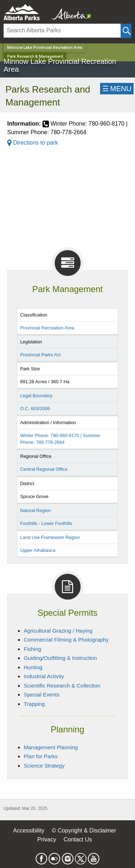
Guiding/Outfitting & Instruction (60, 658)
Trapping (34, 704)
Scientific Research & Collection (62, 686)
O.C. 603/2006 (35, 409)
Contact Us (78, 839)
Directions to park (33, 143)
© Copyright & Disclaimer (84, 831)
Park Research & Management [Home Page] (35, 57)
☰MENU (117, 89)
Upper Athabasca (38, 550)
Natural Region (35, 510)
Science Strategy (44, 766)
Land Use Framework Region (50, 537)
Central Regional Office (44, 469)
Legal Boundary (36, 396)
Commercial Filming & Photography (66, 640)
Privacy (46, 839)
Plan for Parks (41, 756)
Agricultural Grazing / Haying (58, 631)
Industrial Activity (44, 676)
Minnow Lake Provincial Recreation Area (45, 48)
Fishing (32, 649)
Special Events (42, 695)
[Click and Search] (126, 31)
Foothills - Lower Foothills (46, 523)
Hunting (33, 667)
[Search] (62, 31)
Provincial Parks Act (40, 355)
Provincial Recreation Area (47, 328)
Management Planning (51, 747)
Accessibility (29, 831)
